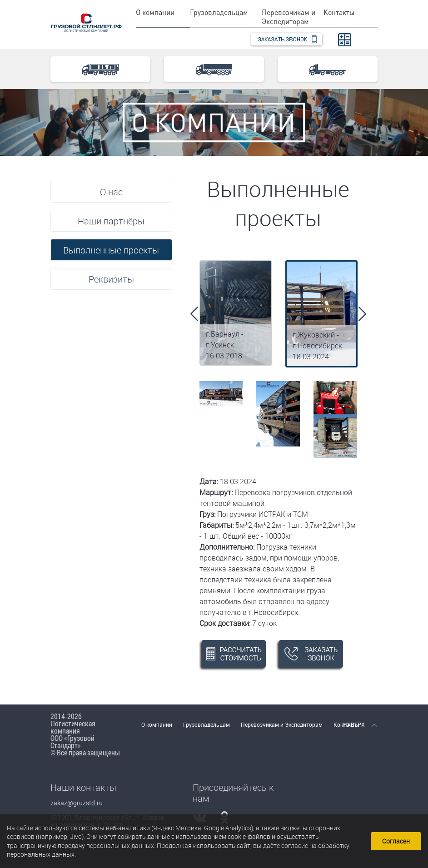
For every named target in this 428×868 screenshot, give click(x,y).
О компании (155, 12)
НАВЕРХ (360, 724)
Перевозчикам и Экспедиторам (289, 17)
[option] (236, 313)
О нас (111, 192)
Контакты (339, 12)
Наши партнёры (111, 221)
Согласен (396, 841)
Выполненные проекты (111, 250)
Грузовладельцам (219, 12)
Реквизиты (111, 279)
